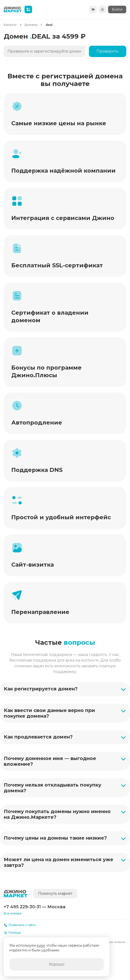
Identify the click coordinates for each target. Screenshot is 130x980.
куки (41, 945)
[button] (65, 689)
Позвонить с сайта (20, 925)
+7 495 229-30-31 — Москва (35, 907)
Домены (31, 25)
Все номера (13, 913)
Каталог (10, 25)
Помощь (12, 933)
